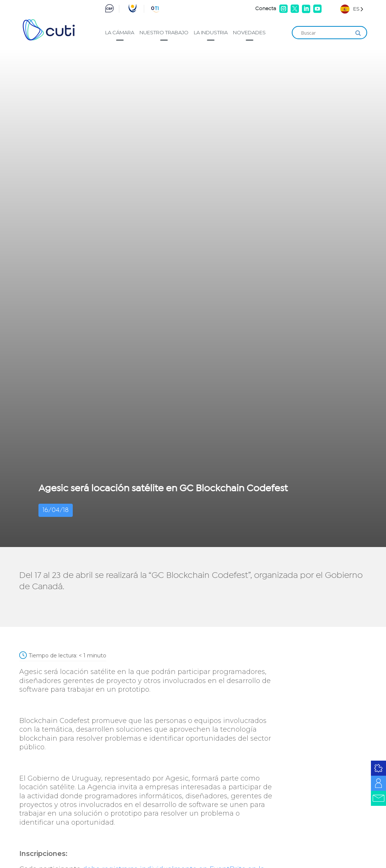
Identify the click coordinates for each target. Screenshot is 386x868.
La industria (211, 32)
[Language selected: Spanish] (352, 9)
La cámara (120, 32)
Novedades (249, 32)
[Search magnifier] (358, 33)
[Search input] (326, 33)
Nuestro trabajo (164, 32)
